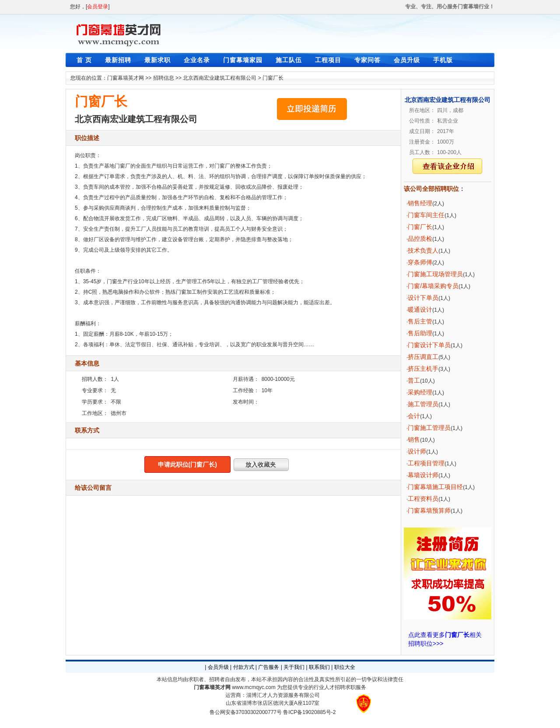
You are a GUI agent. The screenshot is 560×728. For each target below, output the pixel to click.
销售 (414, 440)
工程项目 (328, 60)
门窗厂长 (273, 78)
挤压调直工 (423, 357)
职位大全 (345, 667)
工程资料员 (423, 499)
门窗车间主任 (426, 215)
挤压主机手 (423, 369)
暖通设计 (420, 309)
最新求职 (157, 60)
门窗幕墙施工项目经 (435, 487)
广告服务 (269, 667)
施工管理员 (423, 404)
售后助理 (420, 333)
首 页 (84, 60)
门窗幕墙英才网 (126, 78)
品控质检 (420, 239)
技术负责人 (423, 250)
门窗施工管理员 (429, 428)
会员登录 (98, 7)
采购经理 (420, 392)
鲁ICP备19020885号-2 (309, 712)
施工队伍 (289, 60)
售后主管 (420, 321)
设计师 (417, 451)
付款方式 (244, 667)
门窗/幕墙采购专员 (433, 286)
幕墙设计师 (423, 475)
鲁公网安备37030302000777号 (246, 712)
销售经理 (420, 203)
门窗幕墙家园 (243, 60)
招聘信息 (164, 78)
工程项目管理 (426, 463)
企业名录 (197, 60)
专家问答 (367, 60)
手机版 (443, 60)
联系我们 (319, 667)
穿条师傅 (420, 262)
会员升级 (407, 60)
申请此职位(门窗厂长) (187, 464)
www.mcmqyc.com (254, 687)
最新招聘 (118, 60)
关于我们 (294, 667)
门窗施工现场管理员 (435, 274)
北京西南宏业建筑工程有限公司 (220, 78)
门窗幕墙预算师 (429, 510)
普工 (414, 380)
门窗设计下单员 (429, 345)
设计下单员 (423, 298)
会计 (414, 416)
